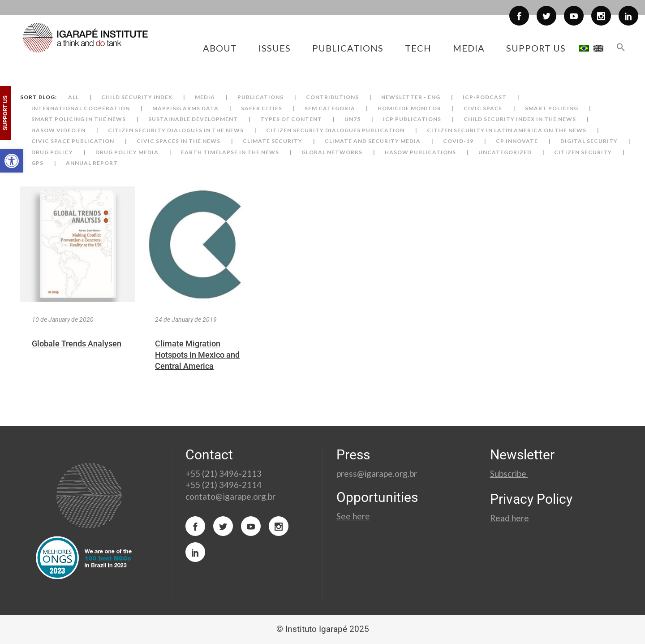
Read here (510, 518)
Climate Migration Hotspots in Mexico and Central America (197, 355)
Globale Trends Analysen (77, 344)
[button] (12, 161)
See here (353, 516)
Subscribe (509, 473)
